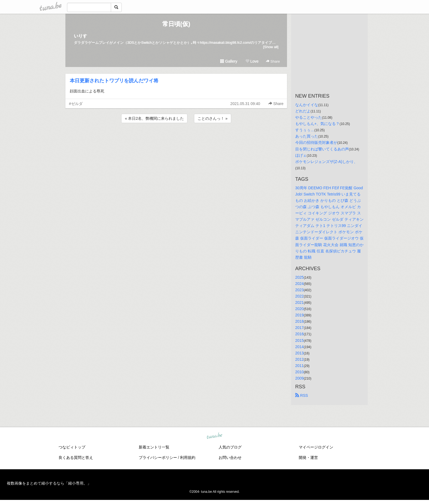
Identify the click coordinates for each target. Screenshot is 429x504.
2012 (299, 359)
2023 (299, 290)
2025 (299, 277)
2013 (299, 353)
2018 (299, 321)
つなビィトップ (72, 447)
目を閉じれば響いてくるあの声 (322, 149)
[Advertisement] (176, 139)
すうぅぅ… (305, 130)
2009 (299, 378)
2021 (299, 302)
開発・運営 (308, 458)
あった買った (307, 136)
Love (252, 61)
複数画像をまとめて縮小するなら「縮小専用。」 (49, 483)
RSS (302, 395)
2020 (299, 309)
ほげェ (301, 155)
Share (273, 61)
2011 (299, 366)
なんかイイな (307, 105)
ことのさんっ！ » (213, 118)
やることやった (309, 117)
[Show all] (271, 47)
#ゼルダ (76, 104)
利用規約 (188, 458)
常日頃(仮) (176, 24)
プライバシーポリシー (158, 458)
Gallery (229, 61)
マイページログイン (316, 447)
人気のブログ (230, 447)
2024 (299, 284)
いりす (80, 36)
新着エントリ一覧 (154, 447)
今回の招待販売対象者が (316, 142)
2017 (299, 328)
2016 (299, 334)
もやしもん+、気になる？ (317, 124)
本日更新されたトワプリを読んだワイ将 (114, 81)
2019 (299, 315)
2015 (299, 340)
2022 (299, 296)
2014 (299, 347)
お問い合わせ (230, 458)
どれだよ (303, 111)
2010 (299, 372)
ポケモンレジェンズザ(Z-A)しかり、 (326, 162)
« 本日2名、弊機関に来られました (154, 118)
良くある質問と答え (76, 458)
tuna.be (214, 436)
